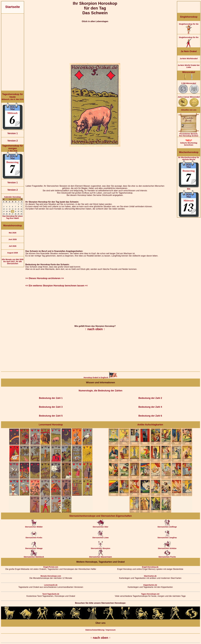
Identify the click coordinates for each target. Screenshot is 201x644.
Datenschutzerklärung (95, 630)
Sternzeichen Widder (34, 526)
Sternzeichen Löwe (101, 537)
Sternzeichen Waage (34, 548)
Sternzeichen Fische (167, 556)
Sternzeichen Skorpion (100, 548)
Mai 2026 (13, 233)
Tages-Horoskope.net (150, 594)
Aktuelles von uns (189, 110)
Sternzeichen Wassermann (100, 556)
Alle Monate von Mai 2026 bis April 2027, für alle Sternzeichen (13, 261)
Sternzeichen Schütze (167, 548)
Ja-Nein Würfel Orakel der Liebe (189, 66)
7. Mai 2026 (13, 148)
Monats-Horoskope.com (51, 576)
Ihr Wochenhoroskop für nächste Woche (189, 187)
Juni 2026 (13, 239)
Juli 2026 (12, 246)
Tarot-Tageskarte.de (51, 594)
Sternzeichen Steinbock (34, 556)
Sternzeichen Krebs (34, 537)
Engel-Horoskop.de (150, 567)
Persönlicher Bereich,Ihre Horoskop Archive (189, 134)
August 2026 (12, 253)
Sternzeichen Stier (100, 526)
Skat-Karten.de (150, 576)
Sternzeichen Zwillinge (167, 526)
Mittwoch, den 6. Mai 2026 (13, 97)
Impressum (111, 630)
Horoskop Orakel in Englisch (100, 378)
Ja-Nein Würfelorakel (189, 59)
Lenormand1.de (51, 585)
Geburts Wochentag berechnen (189, 143)
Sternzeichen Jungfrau (167, 537)
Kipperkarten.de (150, 585)
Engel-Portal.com (51, 567)
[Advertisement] (13, 52)
